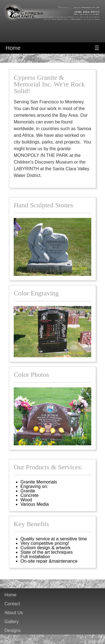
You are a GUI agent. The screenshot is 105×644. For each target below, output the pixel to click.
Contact (12, 604)
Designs (13, 631)
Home (13, 48)
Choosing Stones (22, 640)
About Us (14, 613)
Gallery (12, 622)
